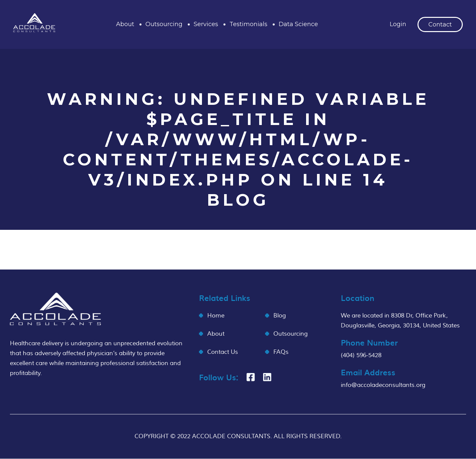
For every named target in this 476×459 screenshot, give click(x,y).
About (125, 24)
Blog (280, 316)
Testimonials (248, 24)
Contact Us (223, 352)
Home (216, 316)
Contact (440, 24)
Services (206, 24)
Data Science (298, 24)
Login (398, 24)
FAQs (281, 352)
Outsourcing (164, 24)
